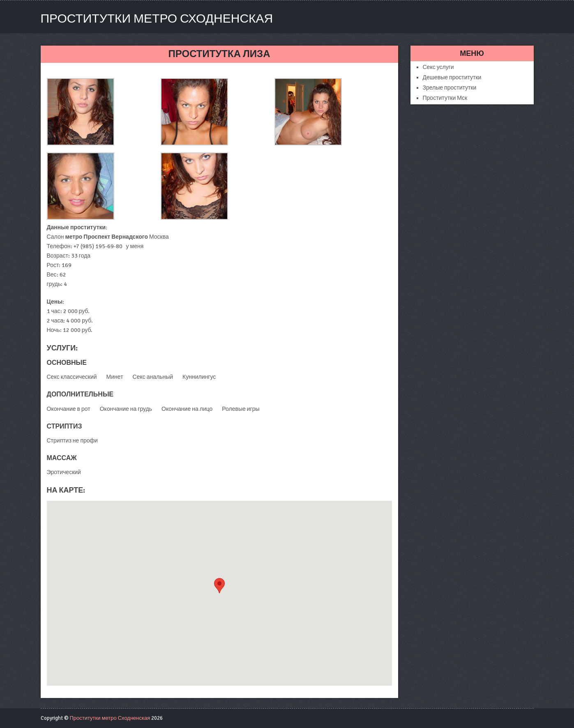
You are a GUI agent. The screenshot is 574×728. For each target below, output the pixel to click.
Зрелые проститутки (450, 88)
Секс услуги (438, 67)
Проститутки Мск (445, 98)
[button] (219, 586)
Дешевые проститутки (452, 77)
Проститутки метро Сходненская (157, 19)
